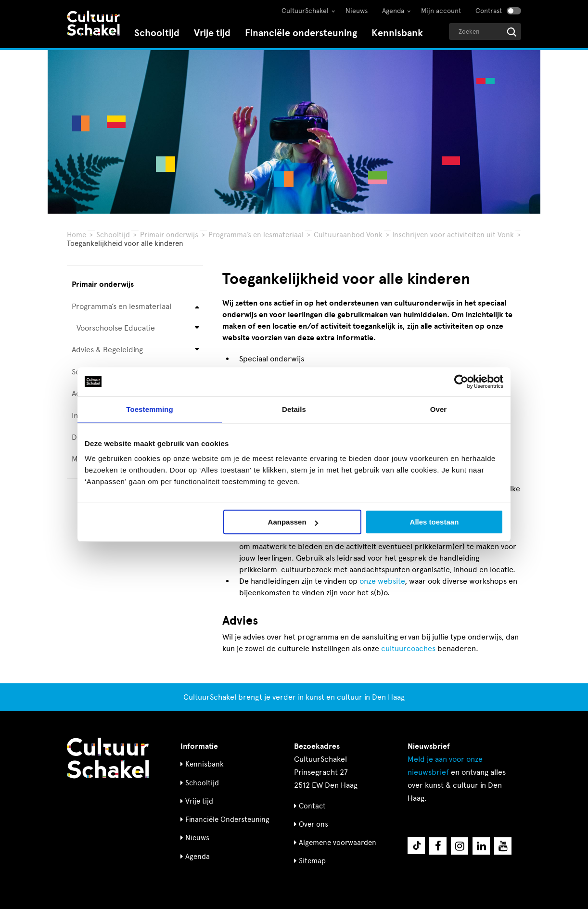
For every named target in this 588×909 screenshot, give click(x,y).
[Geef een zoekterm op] (485, 32)
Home (77, 235)
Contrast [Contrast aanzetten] (489, 11)
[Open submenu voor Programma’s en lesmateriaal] (197, 306)
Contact (312, 806)
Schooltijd (157, 33)
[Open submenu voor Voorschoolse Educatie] (197, 328)
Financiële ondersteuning (301, 33)
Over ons (313, 824)
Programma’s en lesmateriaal (256, 235)
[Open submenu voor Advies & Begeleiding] (197, 350)
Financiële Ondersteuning (227, 819)
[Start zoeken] (512, 32)
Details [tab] (294, 409)
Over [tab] (439, 409)
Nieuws (357, 11)
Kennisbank (397, 33)
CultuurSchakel (305, 11)
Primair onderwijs (169, 235)
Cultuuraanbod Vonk (348, 235)
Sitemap (312, 861)
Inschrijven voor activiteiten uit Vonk (453, 235)
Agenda (393, 11)
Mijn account (441, 11)
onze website (382, 581)
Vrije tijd (212, 33)
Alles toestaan (435, 522)
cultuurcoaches (408, 648)
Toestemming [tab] (150, 409)
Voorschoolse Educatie (116, 328)
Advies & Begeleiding (107, 350)
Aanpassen (293, 522)
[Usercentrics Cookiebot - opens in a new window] (461, 382)
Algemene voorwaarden (338, 843)
